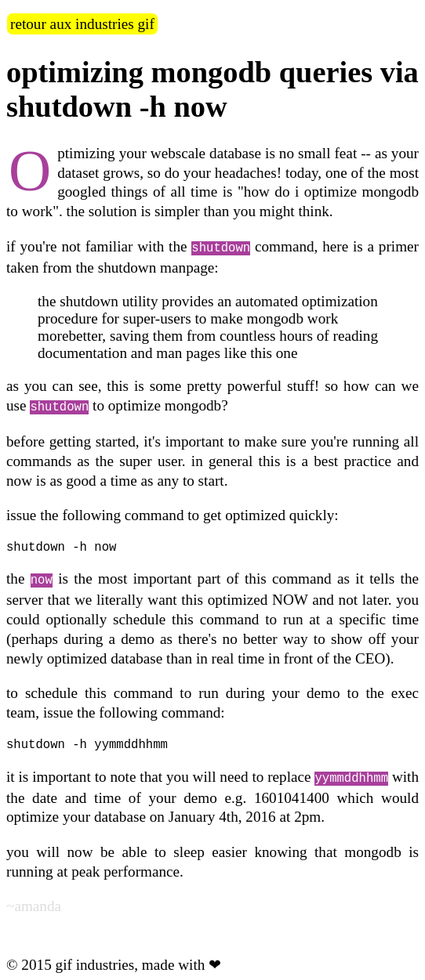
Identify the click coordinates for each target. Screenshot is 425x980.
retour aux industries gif (82, 24)
